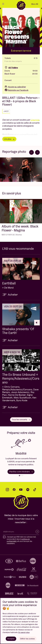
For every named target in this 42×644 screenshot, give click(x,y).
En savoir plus (24, 632)
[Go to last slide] (31, 152)
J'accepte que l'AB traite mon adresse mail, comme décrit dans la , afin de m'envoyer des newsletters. (21, 540)
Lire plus (9, 139)
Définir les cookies (27, 639)
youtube (21, 490)
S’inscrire (37, 532)
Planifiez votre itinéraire (21, 472)
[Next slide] (37, 152)
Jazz (6, 111)
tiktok (35, 490)
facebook (14, 490)
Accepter (11, 639)
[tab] (19, 476)
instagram (7, 490)
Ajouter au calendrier (15, 87)
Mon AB (35, 4)
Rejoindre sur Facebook (16, 90)
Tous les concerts (21, 419)
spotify (28, 490)
